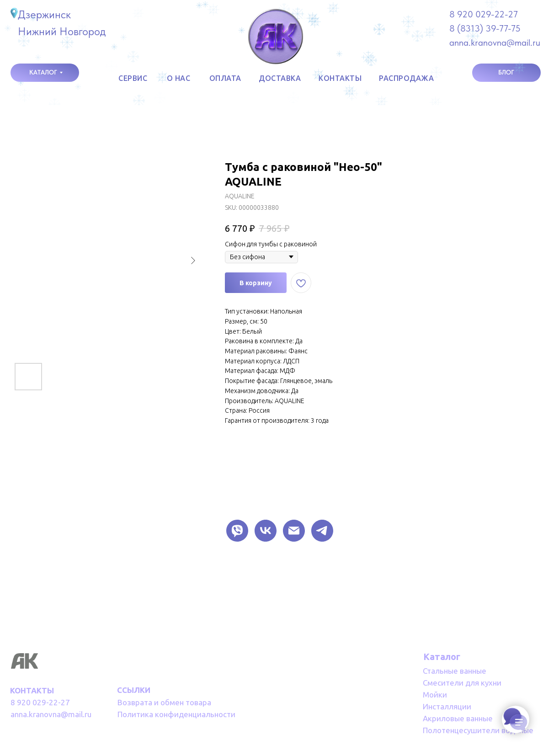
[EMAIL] (294, 531)
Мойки (435, 695)
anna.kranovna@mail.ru (51, 714)
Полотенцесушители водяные (478, 730)
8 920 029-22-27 (484, 14)
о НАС (179, 78)
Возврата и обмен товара (164, 702)
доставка (280, 78)
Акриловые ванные (458, 718)
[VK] (266, 531)
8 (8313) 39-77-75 (485, 28)
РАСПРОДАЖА (406, 78)
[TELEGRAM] (322, 531)
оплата (225, 78)
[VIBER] (237, 531)
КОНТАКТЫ (340, 78)
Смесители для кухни (462, 683)
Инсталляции (447, 706)
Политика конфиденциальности (176, 714)
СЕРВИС (133, 78)
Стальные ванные (455, 671)
